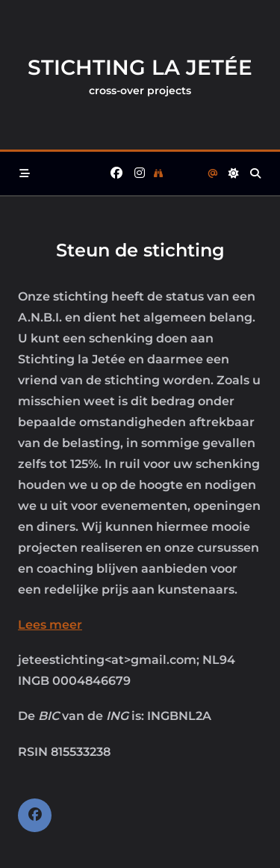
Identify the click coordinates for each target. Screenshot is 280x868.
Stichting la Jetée (140, 67)
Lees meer (50, 625)
